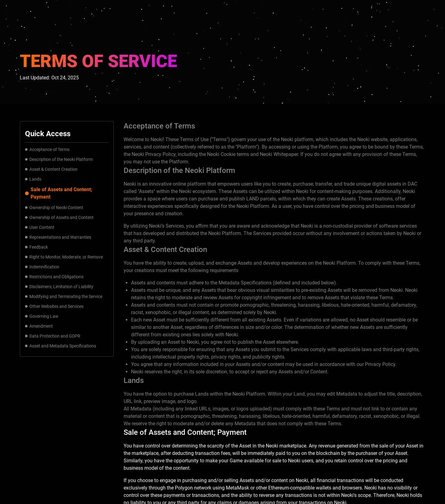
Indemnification (42, 267)
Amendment (39, 326)
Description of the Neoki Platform (60, 159)
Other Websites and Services (54, 306)
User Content (40, 227)
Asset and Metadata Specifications (61, 346)
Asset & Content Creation (51, 169)
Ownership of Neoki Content (54, 208)
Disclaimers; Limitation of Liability (59, 287)
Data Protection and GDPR (53, 336)
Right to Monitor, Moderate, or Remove (64, 257)
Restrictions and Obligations (54, 277)
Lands (33, 179)
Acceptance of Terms (47, 149)
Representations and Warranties (58, 237)
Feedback (36, 247)
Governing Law (42, 316)
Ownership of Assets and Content (59, 217)
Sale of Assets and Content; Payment (59, 193)
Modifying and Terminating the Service (64, 296)
